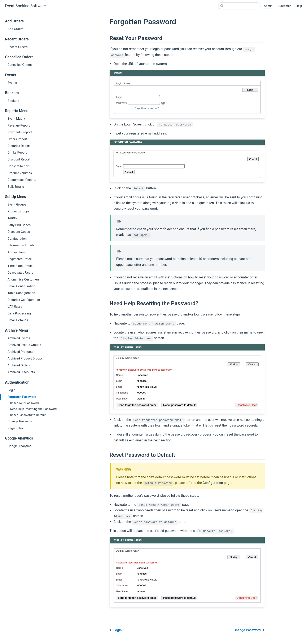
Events (12, 83)
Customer (284, 6)
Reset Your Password (24, 403)
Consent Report (19, 166)
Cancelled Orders (20, 65)
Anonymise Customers (24, 279)
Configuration (17, 239)
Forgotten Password (22, 397)
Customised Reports (22, 180)
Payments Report (20, 132)
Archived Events (19, 338)
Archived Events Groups (24, 345)
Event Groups (17, 204)
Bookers (13, 101)
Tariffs (12, 218)
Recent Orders (18, 47)
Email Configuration (21, 286)
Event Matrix (16, 119)
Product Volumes (20, 173)
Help (299, 6)
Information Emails (21, 245)
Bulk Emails (16, 187)
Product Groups (19, 211)
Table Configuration (21, 293)
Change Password (20, 421)
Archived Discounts (21, 372)
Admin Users (17, 252)
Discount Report (19, 159)
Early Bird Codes (19, 225)
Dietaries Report (19, 146)
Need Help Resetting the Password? (34, 409)
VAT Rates (15, 306)
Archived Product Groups (25, 358)
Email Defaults (18, 320)
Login (11, 390)
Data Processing (19, 313)
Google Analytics (19, 446)
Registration (16, 428)
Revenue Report (19, 125)
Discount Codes (19, 232)
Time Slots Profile (20, 266)
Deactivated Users (20, 273)
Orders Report (17, 139)
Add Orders (16, 29)
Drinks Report (17, 153)
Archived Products (21, 352)
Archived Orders (19, 365)
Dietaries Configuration (24, 300)
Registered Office (20, 259)
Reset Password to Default (28, 415)
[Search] (239, 6)
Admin (268, 6)
